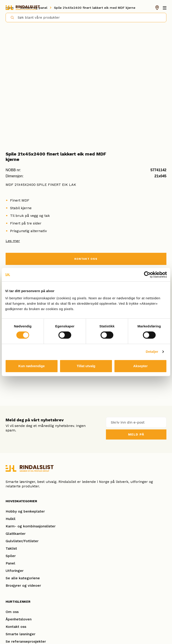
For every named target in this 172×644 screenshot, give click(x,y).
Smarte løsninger (20, 634)
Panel (10, 563)
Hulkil (11, 519)
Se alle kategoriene (23, 578)
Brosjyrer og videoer (23, 585)
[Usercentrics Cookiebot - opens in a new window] (147, 275)
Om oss (12, 612)
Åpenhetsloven (19, 619)
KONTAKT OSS (86, 259)
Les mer (13, 241)
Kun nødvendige (32, 366)
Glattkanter (16, 534)
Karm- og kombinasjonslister (31, 526)
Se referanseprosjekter (26, 641)
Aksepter (140, 366)
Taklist (11, 548)
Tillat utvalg (86, 366)
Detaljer (152, 352)
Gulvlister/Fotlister (22, 541)
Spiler (11, 556)
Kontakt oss (16, 627)
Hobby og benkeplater (25, 511)
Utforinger (15, 571)
